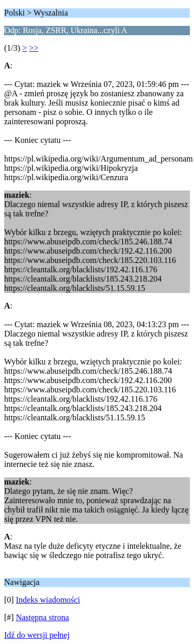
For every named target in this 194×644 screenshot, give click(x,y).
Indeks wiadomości (48, 600)
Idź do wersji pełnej (37, 635)
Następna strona (43, 617)
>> (34, 48)
